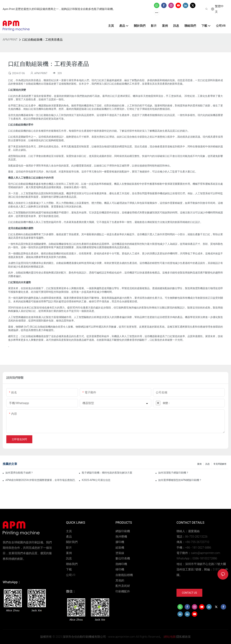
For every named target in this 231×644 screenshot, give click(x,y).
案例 (199, 464)
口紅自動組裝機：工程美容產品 (42, 40)
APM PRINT (10, 40)
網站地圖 (170, 637)
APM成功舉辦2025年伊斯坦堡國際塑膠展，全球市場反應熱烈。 (40, 480)
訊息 (208, 464)
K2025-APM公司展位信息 (96, 480)
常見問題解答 (220, 464)
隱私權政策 (184, 637)
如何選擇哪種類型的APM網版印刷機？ (180, 480)
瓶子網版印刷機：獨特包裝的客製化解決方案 (107, 473)
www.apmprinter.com (122, 637)
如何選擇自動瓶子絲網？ (19, 473)
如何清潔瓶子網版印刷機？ (173, 473)
